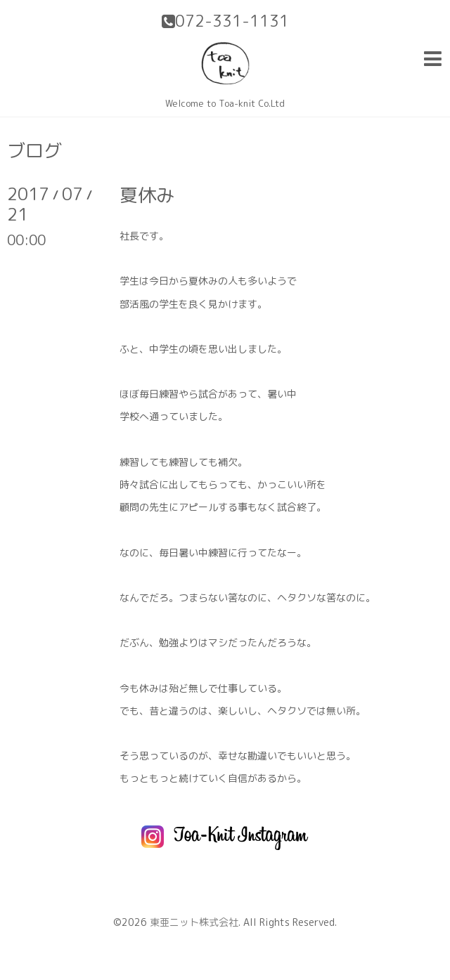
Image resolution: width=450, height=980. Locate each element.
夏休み (147, 195)
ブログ (34, 150)
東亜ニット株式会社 (194, 922)
